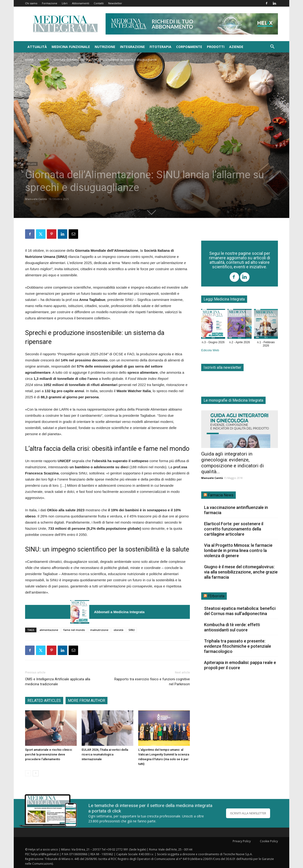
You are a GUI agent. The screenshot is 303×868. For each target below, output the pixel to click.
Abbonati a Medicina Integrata (119, 612)
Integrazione (132, 47)
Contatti (99, 3)
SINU (132, 630)
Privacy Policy (242, 841)
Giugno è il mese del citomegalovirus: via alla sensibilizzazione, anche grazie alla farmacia (241, 572)
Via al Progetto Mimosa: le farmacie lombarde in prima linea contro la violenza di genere (238, 550)
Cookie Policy (269, 841)
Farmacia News (221, 495)
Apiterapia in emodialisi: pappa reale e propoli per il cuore (240, 665)
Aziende (236, 47)
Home (29, 60)
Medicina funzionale (71, 47)
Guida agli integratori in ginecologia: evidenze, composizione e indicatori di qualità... (233, 463)
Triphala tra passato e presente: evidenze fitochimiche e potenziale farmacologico (238, 646)
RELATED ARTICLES (44, 701)
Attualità (37, 47)
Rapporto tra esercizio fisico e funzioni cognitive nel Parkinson (152, 682)
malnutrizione (99, 630)
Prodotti (216, 47)
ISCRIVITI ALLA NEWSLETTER (248, 813)
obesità (118, 630)
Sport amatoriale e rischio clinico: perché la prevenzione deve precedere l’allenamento (49, 754)
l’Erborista (216, 596)
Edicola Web (210, 350)
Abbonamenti (81, 3)
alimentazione (49, 630)
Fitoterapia (160, 47)
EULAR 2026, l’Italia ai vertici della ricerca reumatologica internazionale (105, 754)
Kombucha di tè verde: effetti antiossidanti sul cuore (232, 627)
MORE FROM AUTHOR (87, 701)
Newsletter (115, 3)
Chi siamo (31, 3)
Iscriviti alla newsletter (222, 367)
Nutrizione (105, 47)
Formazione (50, 3)
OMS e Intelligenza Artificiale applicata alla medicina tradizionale (58, 682)
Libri (65, 3)
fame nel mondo (74, 630)
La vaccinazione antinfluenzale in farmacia (236, 510)
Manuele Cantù (36, 199)
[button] (272, 47)
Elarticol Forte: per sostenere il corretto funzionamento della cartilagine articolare (234, 529)
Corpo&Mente (189, 47)
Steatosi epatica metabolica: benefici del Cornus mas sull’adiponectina (240, 611)
